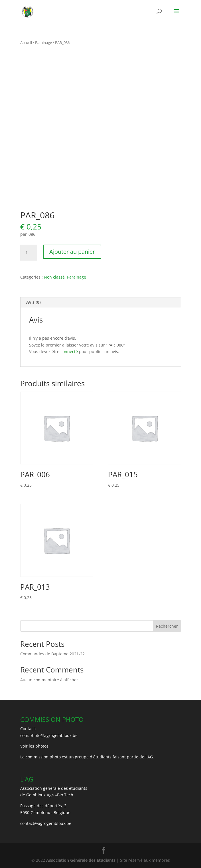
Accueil (26, 43)
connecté (69, 352)
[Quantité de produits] (29, 253)
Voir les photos (34, 746)
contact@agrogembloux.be (46, 823)
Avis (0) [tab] (33, 302)
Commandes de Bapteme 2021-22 (52, 654)
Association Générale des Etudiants (80, 860)
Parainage (43, 43)
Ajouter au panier (72, 252)
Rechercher (167, 626)
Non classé (54, 277)
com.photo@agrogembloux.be (49, 735)
